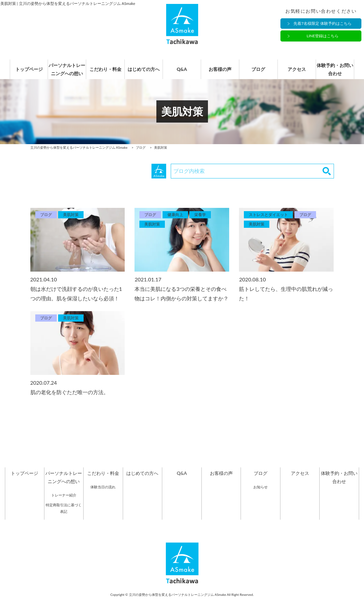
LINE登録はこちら (323, 36)
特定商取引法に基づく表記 (64, 515)
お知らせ (261, 494)
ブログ (261, 73)
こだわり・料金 (103, 73)
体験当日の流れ (103, 494)
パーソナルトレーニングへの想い (64, 73)
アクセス (300, 73)
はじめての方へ (142, 73)
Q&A (182, 73)
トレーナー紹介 (64, 502)
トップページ (24, 73)
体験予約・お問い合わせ (339, 73)
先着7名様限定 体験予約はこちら (323, 24)
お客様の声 (221, 73)
